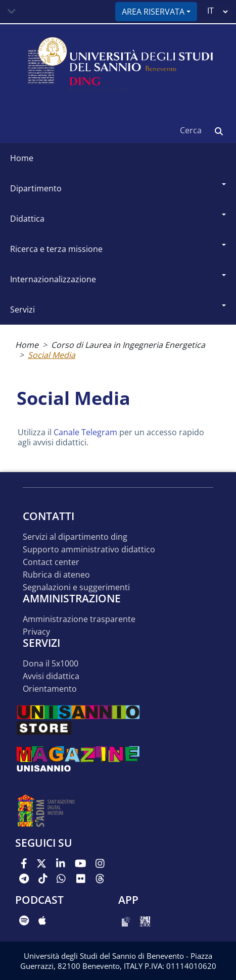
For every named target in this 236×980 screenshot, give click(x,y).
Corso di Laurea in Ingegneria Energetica (128, 345)
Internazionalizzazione (53, 279)
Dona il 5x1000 (51, 664)
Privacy (36, 632)
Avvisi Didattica (51, 676)
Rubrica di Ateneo (56, 575)
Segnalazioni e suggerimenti (76, 587)
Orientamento (50, 689)
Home (22, 158)
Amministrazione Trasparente (79, 619)
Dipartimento (36, 188)
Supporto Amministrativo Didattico (89, 550)
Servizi (22, 310)
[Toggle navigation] (12, 12)
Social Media (52, 355)
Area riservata (153, 12)
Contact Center (51, 562)
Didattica (27, 219)
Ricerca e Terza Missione (56, 249)
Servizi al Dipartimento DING (75, 537)
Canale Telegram (85, 432)
